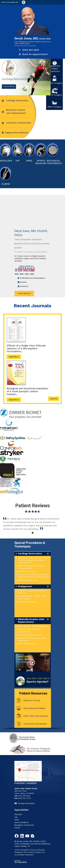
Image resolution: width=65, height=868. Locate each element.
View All (54, 399)
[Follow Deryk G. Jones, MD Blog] (33, 836)
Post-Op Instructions (36, 716)
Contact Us (40, 852)
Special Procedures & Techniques (30, 545)
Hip (16, 817)
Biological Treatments (53, 162)
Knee (29, 161)
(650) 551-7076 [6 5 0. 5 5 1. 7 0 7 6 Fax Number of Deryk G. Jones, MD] (25, 798)
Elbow (6, 184)
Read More (14, 357)
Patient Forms (32, 700)
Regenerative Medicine (17, 133)
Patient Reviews (33, 506)
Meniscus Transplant (27, 571)
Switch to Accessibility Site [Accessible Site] (10, 2)
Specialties (21, 810)
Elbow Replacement (27, 644)
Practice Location (26, 783)
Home (17, 850)
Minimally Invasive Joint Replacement (16, 111)
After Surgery (55, 107)
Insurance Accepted (35, 724)
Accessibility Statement (24, 855)
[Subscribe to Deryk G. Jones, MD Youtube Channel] (28, 836)
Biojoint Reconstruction (28, 580)
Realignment (25, 586)
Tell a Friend (29, 852)
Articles (23, 282)
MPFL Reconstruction (27, 602)
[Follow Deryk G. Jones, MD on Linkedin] (22, 836)
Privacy (33, 850)
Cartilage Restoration (15, 70)
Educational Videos (34, 708)
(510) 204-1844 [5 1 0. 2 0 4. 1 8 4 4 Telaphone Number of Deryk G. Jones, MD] (31, 50)
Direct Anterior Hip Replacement (32, 626)
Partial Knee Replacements (30, 635)
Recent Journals (32, 306)
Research (24, 286)
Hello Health (26, 659)
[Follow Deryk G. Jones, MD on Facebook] (17, 836)
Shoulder (6, 161)
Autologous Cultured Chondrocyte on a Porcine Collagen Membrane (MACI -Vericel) (34, 560)
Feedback (18, 852)
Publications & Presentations (33, 278)
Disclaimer (25, 850)
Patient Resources (33, 693)
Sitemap (41, 850)
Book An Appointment (35, 54)
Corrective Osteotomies (18, 123)
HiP (18, 161)
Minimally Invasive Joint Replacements (31, 620)
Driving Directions (26, 803)
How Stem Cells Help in (38, 680)
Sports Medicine (41, 162)
